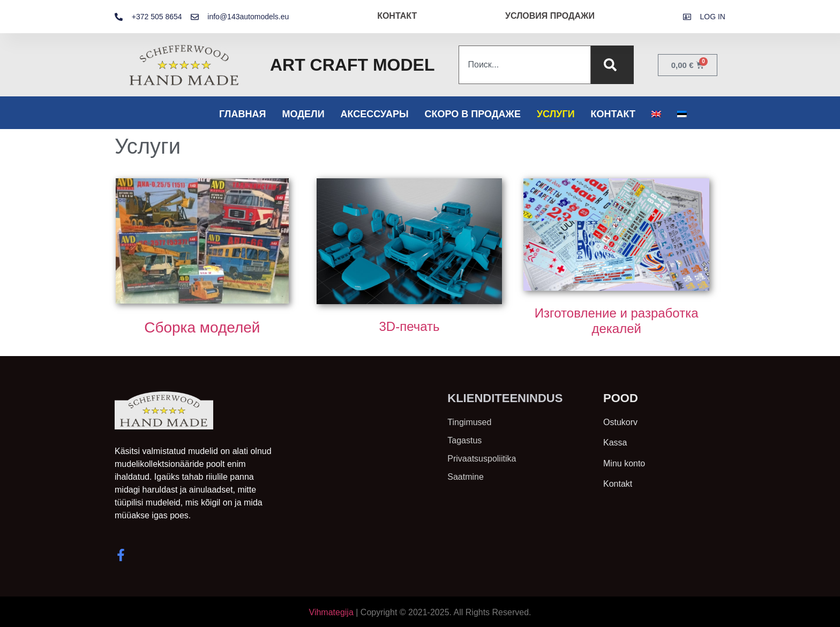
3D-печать (409, 326)
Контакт (613, 114)
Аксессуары (375, 114)
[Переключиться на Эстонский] (682, 114)
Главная (242, 114)
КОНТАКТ (397, 16)
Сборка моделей (202, 327)
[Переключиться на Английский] (656, 114)
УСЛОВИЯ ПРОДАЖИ (550, 16)
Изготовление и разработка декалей (617, 321)
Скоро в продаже (473, 114)
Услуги (556, 114)
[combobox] (524, 65)
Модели (303, 114)
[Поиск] (612, 65)
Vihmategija (331, 612)
